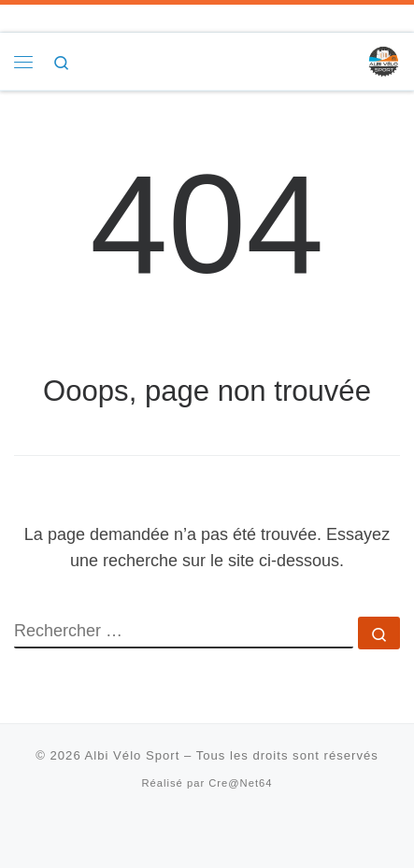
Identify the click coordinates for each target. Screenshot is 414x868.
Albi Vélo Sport (133, 755)
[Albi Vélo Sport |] (383, 60)
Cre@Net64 (240, 783)
